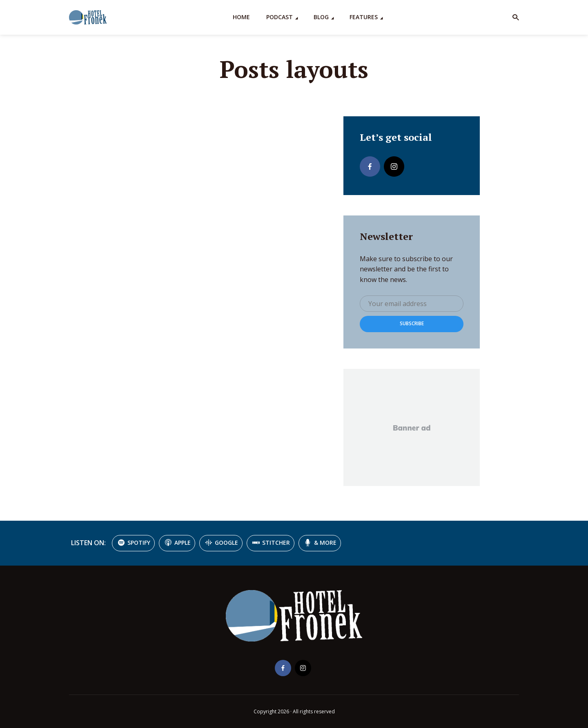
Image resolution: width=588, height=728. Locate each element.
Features (364, 17)
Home (241, 17)
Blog (321, 17)
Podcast (280, 17)
